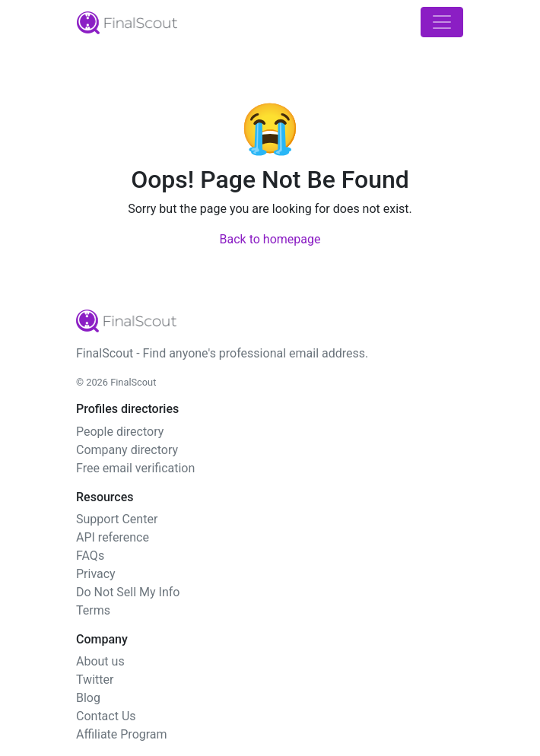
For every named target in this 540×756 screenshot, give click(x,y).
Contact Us (106, 716)
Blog (88, 698)
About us (100, 661)
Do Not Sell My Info (128, 592)
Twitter (95, 680)
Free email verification (135, 468)
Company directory (127, 450)
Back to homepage (270, 239)
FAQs (90, 556)
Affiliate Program (122, 734)
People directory (120, 432)
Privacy (96, 574)
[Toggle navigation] (442, 22)
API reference (113, 537)
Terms (93, 610)
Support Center (117, 519)
